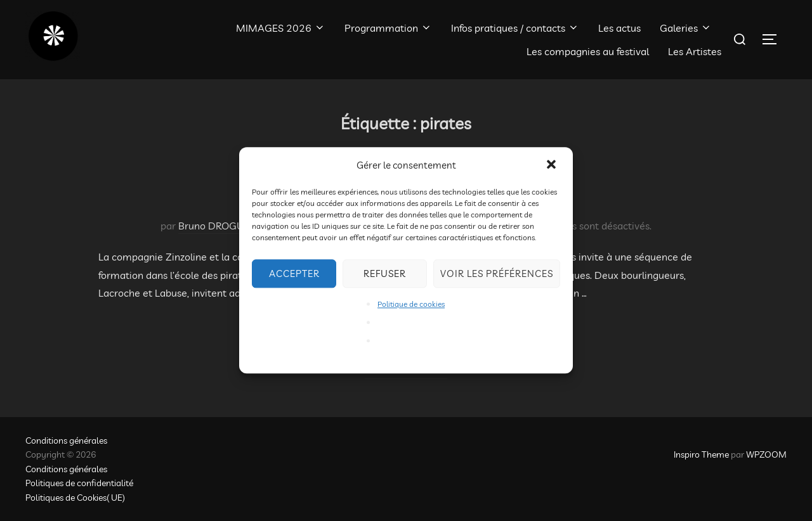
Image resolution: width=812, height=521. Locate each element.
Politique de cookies (411, 304)
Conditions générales (66, 441)
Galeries (686, 28)
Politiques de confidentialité (79, 483)
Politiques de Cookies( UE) (75, 498)
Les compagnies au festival (588, 51)
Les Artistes (695, 51)
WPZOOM (766, 454)
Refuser (385, 273)
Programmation (388, 28)
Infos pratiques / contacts (515, 28)
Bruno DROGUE (214, 226)
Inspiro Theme (701, 454)
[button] (553, 165)
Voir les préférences (497, 273)
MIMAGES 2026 (281, 28)
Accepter (294, 273)
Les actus (619, 28)
